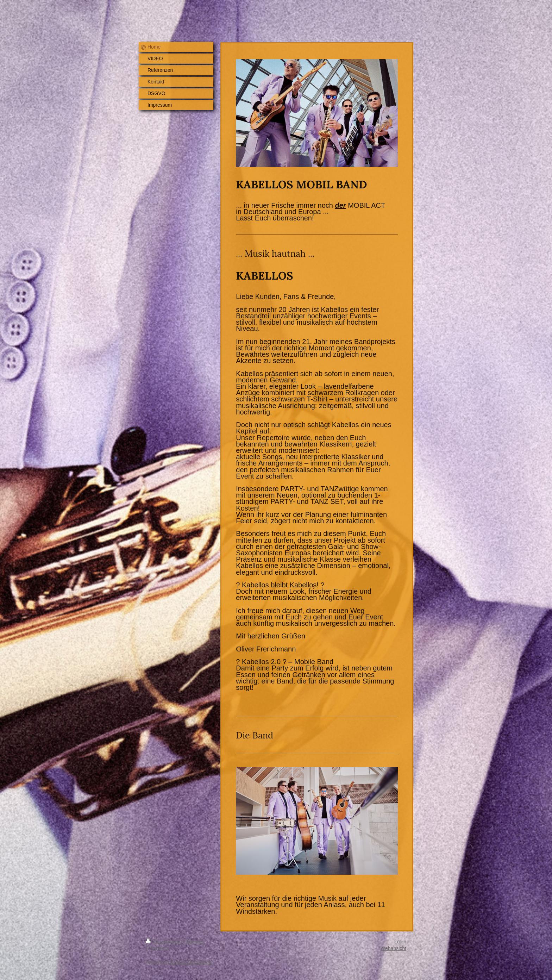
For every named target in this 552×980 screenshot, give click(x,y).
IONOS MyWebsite (191, 962)
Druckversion (165, 942)
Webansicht (393, 948)
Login (400, 942)
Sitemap (195, 942)
